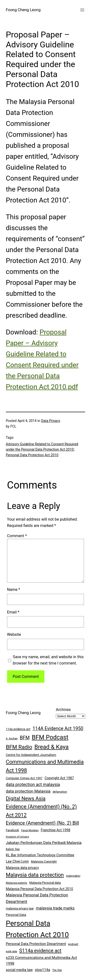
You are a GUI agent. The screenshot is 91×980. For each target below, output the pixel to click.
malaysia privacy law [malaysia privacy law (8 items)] (20, 908)
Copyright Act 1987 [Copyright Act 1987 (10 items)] (59, 778)
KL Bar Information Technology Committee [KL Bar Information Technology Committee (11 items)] (40, 855)
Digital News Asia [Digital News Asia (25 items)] (26, 798)
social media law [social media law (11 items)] (19, 970)
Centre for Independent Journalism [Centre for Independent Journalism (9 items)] (31, 755)
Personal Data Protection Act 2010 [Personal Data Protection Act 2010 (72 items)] (37, 929)
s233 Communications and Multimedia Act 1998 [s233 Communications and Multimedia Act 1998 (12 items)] (41, 961)
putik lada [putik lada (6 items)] (11, 951)
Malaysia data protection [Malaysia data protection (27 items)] (35, 875)
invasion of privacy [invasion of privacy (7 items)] (17, 837)
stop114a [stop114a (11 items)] (43, 970)
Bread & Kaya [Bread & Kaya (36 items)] (52, 747)
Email (13, 612)
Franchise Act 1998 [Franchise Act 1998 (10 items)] (55, 830)
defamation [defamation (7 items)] (60, 792)
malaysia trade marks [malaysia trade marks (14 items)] (55, 908)
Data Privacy (51, 421)
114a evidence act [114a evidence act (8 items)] (18, 729)
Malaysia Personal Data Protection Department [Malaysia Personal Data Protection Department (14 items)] (37, 898)
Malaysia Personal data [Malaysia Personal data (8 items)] (45, 883)
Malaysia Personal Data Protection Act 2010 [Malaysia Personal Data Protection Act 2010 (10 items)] (39, 889)
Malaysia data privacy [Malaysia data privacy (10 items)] (22, 868)
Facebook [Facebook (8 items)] (12, 830)
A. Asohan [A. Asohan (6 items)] (12, 739)
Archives (63, 710)
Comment (17, 536)
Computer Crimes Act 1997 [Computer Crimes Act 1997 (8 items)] (24, 778)
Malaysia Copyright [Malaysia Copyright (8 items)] (44, 862)
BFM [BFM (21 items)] (25, 738)
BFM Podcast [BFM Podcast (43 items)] (50, 737)
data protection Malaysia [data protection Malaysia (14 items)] (28, 791)
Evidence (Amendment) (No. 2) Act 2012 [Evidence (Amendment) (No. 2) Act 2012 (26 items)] (41, 811)
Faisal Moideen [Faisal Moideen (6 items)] (30, 830)
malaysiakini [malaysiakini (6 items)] (73, 876)
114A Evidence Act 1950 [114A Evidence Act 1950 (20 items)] (58, 729)
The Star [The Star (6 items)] (57, 970)
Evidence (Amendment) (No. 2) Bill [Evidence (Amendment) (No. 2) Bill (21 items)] (42, 823)
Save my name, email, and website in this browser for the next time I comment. (48, 660)
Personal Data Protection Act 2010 (32, 455)
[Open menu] (82, 10)
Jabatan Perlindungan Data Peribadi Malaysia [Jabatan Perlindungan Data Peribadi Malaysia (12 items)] (44, 843)
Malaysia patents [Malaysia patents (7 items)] (17, 883)
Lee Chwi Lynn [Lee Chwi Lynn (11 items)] (17, 861)
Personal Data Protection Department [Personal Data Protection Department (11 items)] (36, 944)
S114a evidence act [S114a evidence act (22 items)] (40, 951)
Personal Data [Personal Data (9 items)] (16, 915)
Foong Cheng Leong (23, 10)
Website (14, 634)
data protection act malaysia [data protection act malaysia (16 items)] (33, 785)
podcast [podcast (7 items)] (73, 944)
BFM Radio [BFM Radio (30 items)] (19, 747)
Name (14, 590)
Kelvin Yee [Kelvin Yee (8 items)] (13, 849)
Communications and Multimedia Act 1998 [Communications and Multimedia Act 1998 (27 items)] (45, 766)
